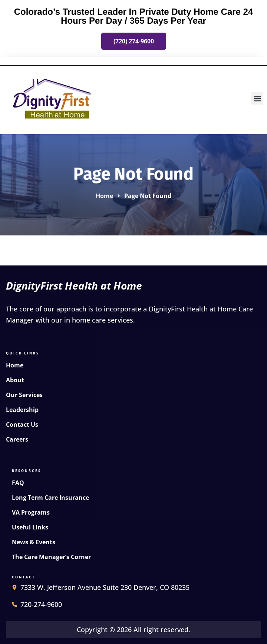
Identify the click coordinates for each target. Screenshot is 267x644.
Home (15, 365)
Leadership (22, 410)
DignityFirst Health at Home (74, 285)
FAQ (18, 483)
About (15, 380)
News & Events (34, 542)
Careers (17, 439)
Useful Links (30, 527)
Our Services (24, 395)
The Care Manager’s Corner (51, 557)
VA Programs (31, 512)
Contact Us (22, 425)
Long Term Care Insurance (50, 498)
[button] (257, 98)
